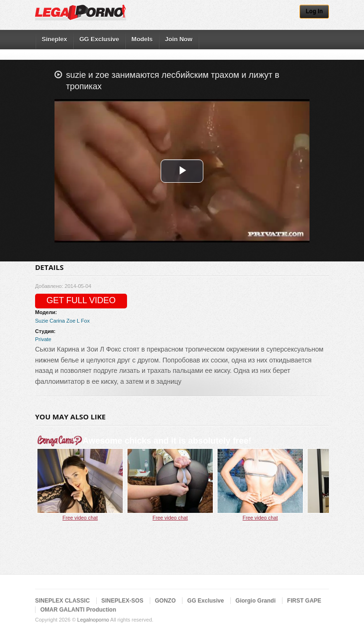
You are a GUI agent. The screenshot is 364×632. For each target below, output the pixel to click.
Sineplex (54, 39)
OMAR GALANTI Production (78, 610)
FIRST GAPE (304, 601)
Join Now (179, 39)
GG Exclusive (99, 39)
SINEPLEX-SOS (123, 601)
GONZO (165, 601)
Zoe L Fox (78, 321)
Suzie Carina (50, 321)
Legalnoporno (93, 620)
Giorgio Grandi (256, 601)
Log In (314, 11)
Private (43, 339)
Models (142, 39)
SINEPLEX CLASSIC (62, 601)
